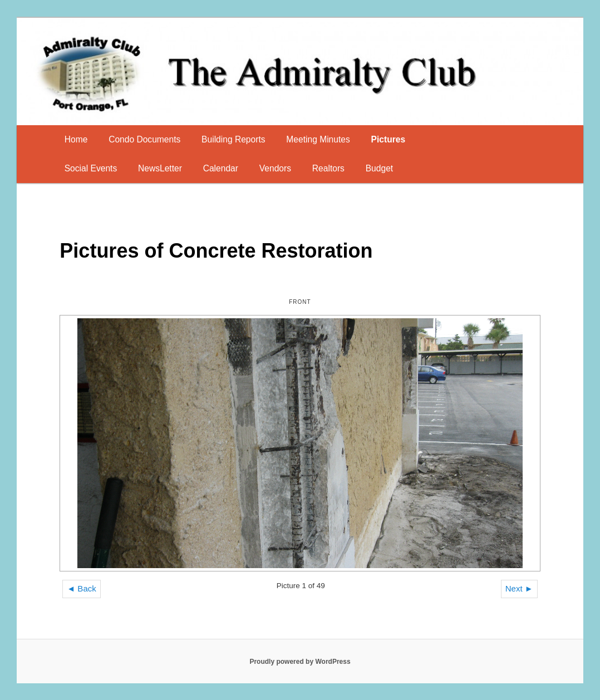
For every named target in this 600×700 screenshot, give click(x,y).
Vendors (275, 168)
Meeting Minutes (318, 139)
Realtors (328, 168)
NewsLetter (160, 168)
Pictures (388, 139)
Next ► (519, 588)
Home (76, 139)
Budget (379, 168)
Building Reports (233, 139)
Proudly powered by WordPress (300, 662)
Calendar (221, 168)
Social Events (91, 168)
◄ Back (81, 588)
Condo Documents (144, 139)
